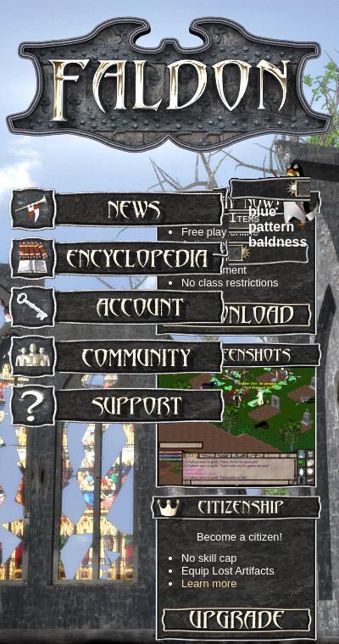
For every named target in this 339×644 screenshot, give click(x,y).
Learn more (209, 583)
